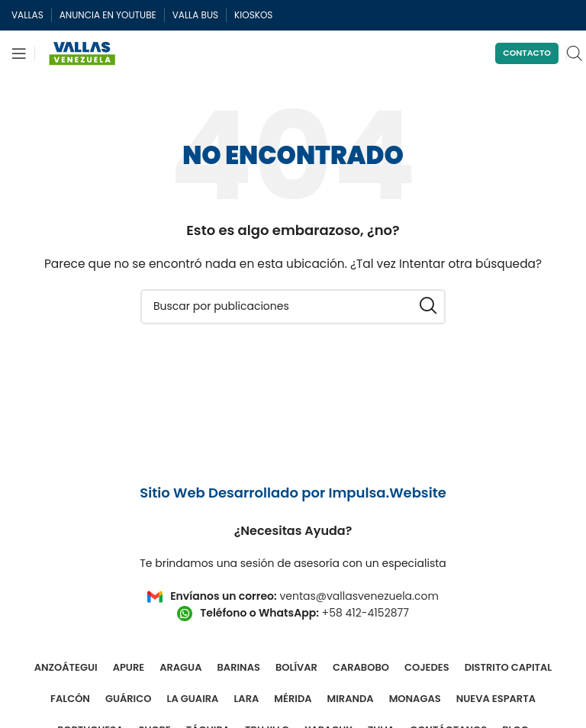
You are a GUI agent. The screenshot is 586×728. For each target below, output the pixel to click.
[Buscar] (293, 307)
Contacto (527, 53)
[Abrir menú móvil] (19, 53)
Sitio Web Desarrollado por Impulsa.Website (293, 493)
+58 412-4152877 (365, 613)
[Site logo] (82, 53)
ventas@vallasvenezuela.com (359, 596)
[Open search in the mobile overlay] (575, 53)
